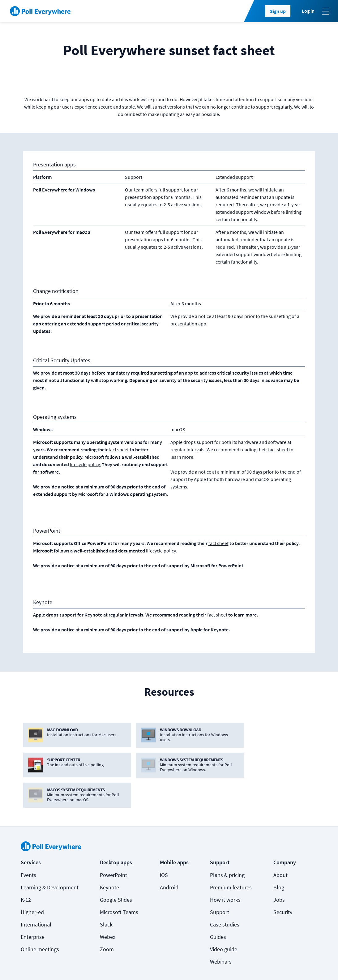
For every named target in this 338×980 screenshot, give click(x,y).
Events (28, 845)
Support (220, 882)
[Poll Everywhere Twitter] (276, 965)
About (280, 845)
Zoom (107, 919)
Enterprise (33, 907)
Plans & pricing (227, 845)
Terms (83, 965)
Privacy (107, 965)
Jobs (279, 870)
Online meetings (40, 919)
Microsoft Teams (119, 882)
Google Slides (116, 870)
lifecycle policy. (85, 464)
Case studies (225, 894)
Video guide (224, 919)
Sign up (278, 11)
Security (283, 882)
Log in (308, 11)
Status (28, 965)
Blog (279, 857)
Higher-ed (32, 882)
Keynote (109, 857)
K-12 (26, 870)
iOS (164, 845)
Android (169, 857)
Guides (218, 907)
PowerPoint (113, 845)
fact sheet (119, 449)
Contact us (301, 965)
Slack (106, 894)
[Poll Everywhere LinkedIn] (264, 965)
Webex (108, 907)
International (36, 894)
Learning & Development (50, 857)
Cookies (58, 965)
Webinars (221, 932)
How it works (225, 870)
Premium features (231, 857)
